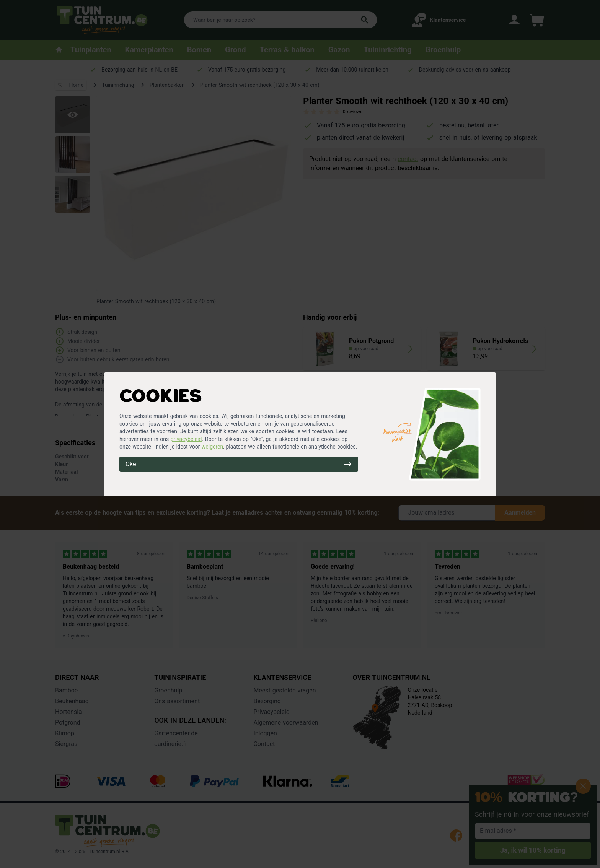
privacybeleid (186, 439)
